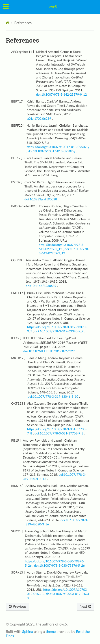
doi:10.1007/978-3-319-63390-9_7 (59, 331)
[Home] (8, 23)
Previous (18, 607)
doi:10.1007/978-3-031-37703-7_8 (59, 433)
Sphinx (28, 632)
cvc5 (53, 7)
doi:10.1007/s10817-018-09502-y (52, 151)
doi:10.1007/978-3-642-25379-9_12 (62, 95)
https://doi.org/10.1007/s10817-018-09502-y (58, 147)
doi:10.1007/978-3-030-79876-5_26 (60, 566)
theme (51, 632)
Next (85, 607)
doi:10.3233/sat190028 (41, 199)
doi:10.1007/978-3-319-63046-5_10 (53, 397)
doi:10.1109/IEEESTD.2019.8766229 (49, 351)
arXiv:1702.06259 (39, 119)
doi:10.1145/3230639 (41, 286)
